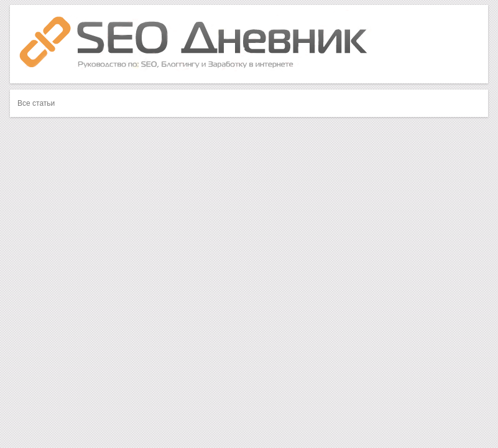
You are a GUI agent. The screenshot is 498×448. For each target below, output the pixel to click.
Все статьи (36, 103)
